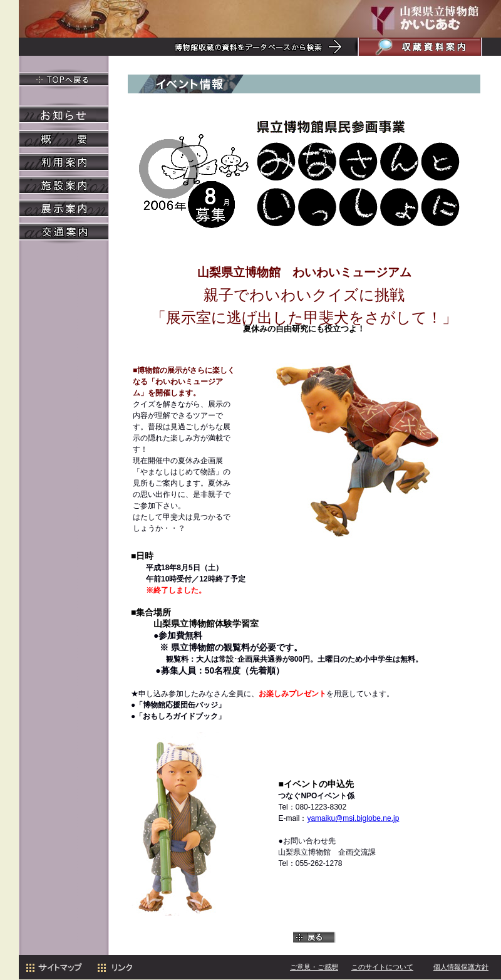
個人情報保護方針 (461, 967)
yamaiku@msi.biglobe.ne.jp (353, 819)
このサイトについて (382, 967)
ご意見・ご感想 (314, 967)
